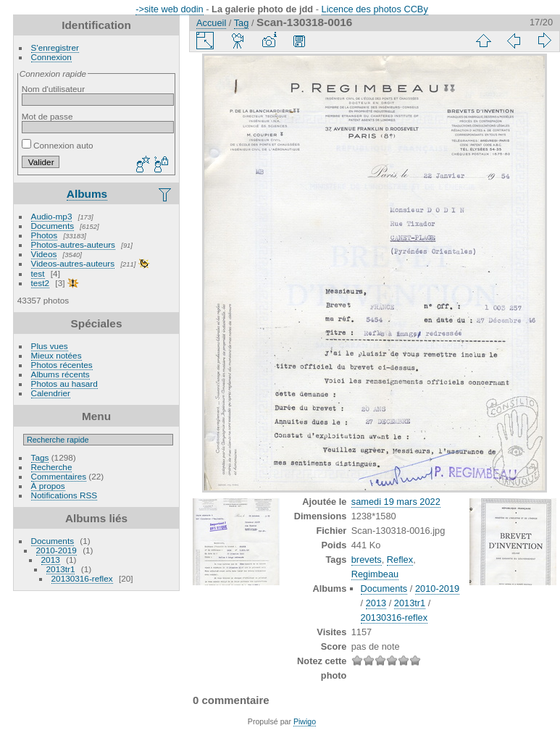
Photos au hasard (64, 384)
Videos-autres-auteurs (73, 263)
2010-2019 (57, 550)
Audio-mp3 (52, 216)
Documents (53, 226)
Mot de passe (47, 116)
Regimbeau (375, 574)
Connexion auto (58, 145)
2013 (51, 560)
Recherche (52, 467)
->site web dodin (170, 9)
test (38, 273)
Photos (45, 235)
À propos (48, 486)
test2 (41, 283)
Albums (87, 194)
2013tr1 (61, 569)
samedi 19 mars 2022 (396, 502)
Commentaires (59, 476)
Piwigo (305, 721)
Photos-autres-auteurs (73, 244)
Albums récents (60, 374)
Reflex (400, 560)
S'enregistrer (55, 47)
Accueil (211, 23)
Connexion (51, 57)
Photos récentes (62, 365)
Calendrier (51, 393)
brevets (367, 560)
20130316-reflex (82, 578)
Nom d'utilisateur (53, 89)
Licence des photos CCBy (375, 9)
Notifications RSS (64, 495)
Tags (40, 457)
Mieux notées (57, 355)
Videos (44, 254)
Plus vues (50, 346)
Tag (242, 23)
